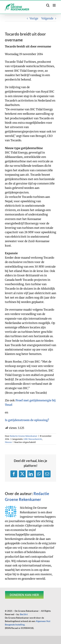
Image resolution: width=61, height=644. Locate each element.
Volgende (47, 18)
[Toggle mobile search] (48, 5)
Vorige (34, 18)
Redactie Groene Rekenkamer (24, 436)
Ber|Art (24, 614)
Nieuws (8, 442)
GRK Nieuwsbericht (33, 439)
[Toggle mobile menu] (54, 5)
